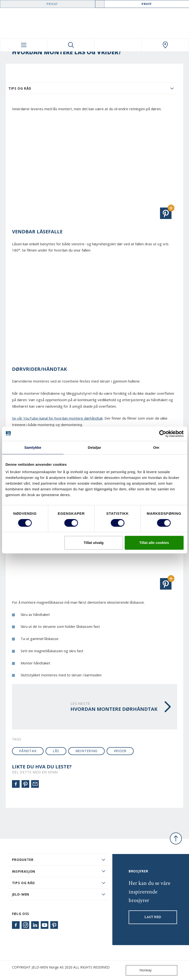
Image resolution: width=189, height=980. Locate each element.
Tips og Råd (20, 88)
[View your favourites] (118, 45)
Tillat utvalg (94, 543)
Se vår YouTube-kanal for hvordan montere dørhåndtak (57, 418)
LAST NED (153, 917)
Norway (140, 970)
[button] (166, 213)
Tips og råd (24, 883)
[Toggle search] (71, 45)
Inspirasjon (24, 871)
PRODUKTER (23, 860)
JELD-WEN (21, 894)
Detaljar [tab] (95, 447)
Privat (52, 4)
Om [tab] (156, 447)
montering (86, 751)
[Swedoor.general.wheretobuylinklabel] (165, 45)
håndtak (28, 751)
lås (56, 751)
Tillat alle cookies (154, 543)
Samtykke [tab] (33, 447)
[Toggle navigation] (24, 45)
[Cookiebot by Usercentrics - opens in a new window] (163, 434)
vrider (120, 751)
